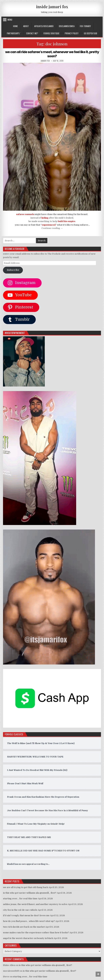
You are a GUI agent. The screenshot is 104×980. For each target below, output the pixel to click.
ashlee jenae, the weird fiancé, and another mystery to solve (35, 904)
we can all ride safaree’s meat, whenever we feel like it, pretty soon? (52, 54)
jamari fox (45, 61)
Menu (10, 20)
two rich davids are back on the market (24, 927)
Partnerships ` (14, 33)
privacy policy (72, 33)
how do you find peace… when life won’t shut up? (29, 921)
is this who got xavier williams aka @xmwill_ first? (30, 893)
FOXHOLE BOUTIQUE (51, 33)
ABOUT (26, 26)
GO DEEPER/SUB (90, 33)
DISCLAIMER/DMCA (67, 26)
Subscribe (13, 270)
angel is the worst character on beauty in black (28, 938)
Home (15, 26)
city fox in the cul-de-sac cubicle (20, 910)
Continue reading (52, 228)
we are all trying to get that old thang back (25, 887)
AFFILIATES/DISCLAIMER (44, 26)
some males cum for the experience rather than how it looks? (36, 932)
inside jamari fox (52, 7)
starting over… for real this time (20, 898)
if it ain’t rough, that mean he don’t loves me (26, 915)
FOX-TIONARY (85, 26)
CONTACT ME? (32, 33)
